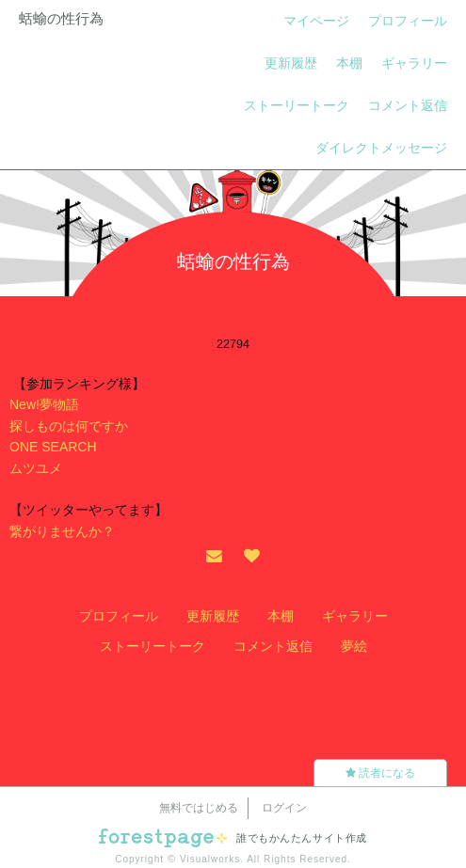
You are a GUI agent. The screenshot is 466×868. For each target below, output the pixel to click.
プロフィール (408, 21)
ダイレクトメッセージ (381, 148)
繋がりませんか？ (62, 531)
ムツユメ (36, 468)
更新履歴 (291, 63)
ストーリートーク (297, 105)
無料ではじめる (199, 808)
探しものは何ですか (69, 426)
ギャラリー (414, 63)
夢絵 (354, 646)
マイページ (316, 21)
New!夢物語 (44, 404)
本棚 (349, 63)
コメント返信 (408, 105)
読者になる (380, 773)
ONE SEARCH (53, 447)
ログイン (284, 808)
